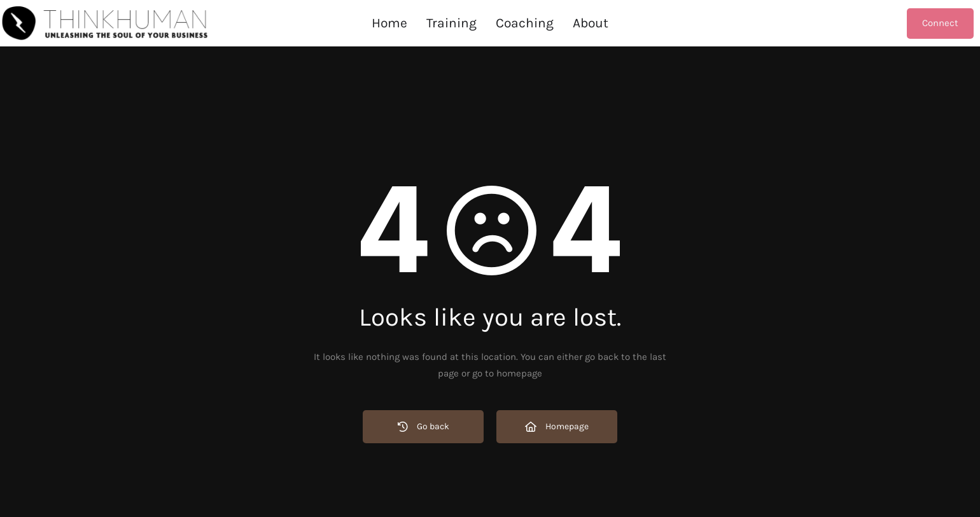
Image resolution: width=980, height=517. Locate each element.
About (591, 23)
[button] (525, 23)
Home (389, 23)
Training (451, 23)
